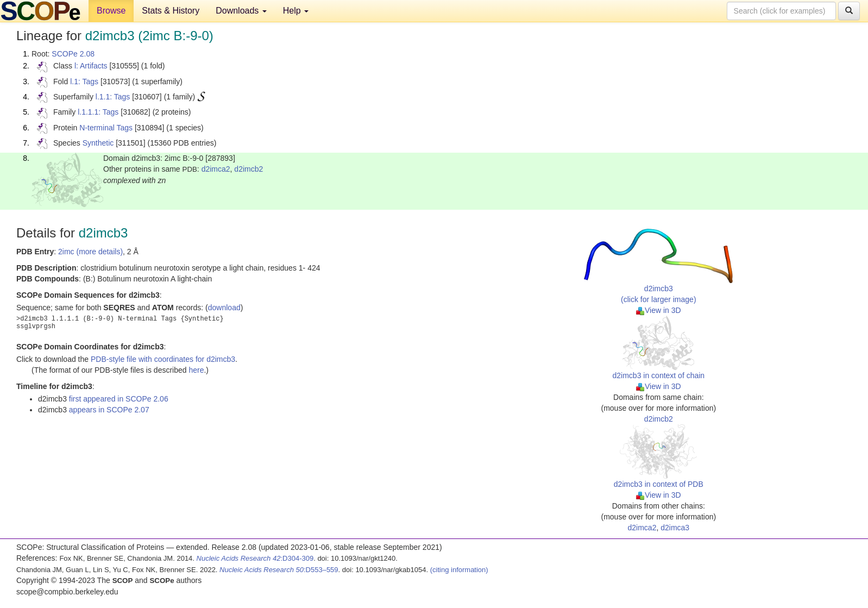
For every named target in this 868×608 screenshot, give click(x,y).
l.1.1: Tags (113, 97)
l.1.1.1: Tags (98, 112)
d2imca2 (216, 169)
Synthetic (98, 143)
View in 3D (659, 310)
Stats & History (171, 11)
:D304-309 (255, 558)
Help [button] (296, 11)
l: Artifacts (91, 66)
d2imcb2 (249, 169)
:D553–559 (279, 570)
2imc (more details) (90, 252)
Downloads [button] (241, 11)
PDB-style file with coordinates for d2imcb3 (163, 359)
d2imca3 (675, 528)
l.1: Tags (84, 82)
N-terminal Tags (106, 128)
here (196, 370)
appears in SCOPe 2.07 (109, 410)
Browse (111, 11)
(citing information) (459, 570)
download (224, 308)
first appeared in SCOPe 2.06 (119, 399)
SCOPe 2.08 (73, 54)
